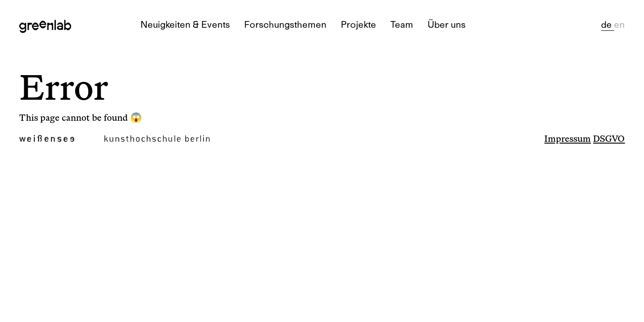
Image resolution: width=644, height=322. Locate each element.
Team (402, 24)
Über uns (447, 24)
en (619, 24)
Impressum (568, 139)
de (608, 24)
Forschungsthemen (285, 24)
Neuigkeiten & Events (185, 24)
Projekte (358, 24)
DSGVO (609, 139)
